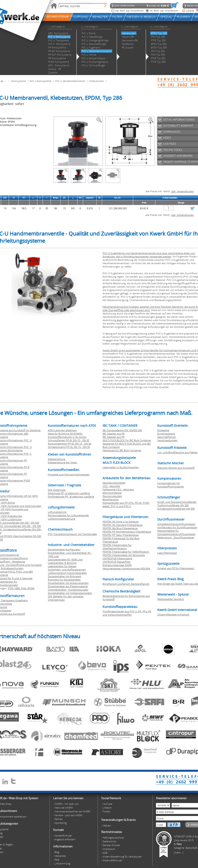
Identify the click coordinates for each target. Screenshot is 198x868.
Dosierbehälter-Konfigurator (64, 549)
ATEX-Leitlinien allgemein (62, 430)
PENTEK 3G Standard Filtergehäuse (123, 525)
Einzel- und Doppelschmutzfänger (177, 502)
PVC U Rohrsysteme (41, 81)
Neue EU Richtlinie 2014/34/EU (65, 434)
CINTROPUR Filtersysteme (117, 558)
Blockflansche (111, 499)
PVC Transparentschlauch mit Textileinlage (72, 534)
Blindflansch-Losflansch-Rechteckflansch (126, 584)
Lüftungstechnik (57, 512)
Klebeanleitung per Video (62, 462)
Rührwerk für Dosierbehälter (64, 580)
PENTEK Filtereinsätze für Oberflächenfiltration (117, 547)
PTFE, (11, 588)
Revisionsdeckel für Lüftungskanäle (68, 515)
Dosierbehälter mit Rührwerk (64, 576)
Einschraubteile (166, 434)
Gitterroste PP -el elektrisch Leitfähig (69, 493)
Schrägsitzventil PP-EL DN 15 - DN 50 (69, 447)
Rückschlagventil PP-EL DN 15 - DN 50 (70, 444)
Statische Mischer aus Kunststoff (176, 468)
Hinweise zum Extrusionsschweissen (69, 474)
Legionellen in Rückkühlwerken (121, 467)
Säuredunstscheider (114, 483)
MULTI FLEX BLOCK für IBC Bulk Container (127, 440)
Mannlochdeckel (112, 493)
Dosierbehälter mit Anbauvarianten (68, 583)
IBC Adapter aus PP (114, 437)
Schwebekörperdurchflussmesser (176, 524)
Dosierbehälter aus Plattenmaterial (68, 586)
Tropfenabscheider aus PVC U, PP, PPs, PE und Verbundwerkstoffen (127, 613)
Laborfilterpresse (167, 553)
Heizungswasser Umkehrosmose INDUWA (126, 568)
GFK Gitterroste (57, 490)
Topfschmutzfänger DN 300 (173, 505)
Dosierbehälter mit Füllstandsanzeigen (70, 593)
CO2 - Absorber (111, 486)
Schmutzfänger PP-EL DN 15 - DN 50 (68, 440)
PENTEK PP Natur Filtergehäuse (121, 535)
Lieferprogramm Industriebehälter (67, 573)
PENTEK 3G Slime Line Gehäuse (121, 522)
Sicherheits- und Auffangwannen (67, 570)
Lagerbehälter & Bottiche (62, 563)
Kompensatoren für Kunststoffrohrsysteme (171, 485)
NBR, (18, 588)
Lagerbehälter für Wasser (62, 566)
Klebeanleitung (57, 459)
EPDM (31, 588)
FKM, (24, 588)
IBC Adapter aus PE (114, 434)
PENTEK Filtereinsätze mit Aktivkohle (124, 555)
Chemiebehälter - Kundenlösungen (68, 590)
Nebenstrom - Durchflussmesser (176, 537)
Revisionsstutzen (112, 496)
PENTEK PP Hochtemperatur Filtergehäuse (127, 532)
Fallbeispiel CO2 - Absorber (118, 489)
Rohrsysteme (19, 81)
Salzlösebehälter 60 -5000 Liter (65, 559)
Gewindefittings (166, 437)
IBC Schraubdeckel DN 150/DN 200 (122, 430)
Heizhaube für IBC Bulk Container (122, 450)
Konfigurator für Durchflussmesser (177, 527)
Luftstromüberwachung (61, 519)
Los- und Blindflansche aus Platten (177, 452)
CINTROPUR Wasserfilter (117, 562)
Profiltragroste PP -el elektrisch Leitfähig (71, 497)
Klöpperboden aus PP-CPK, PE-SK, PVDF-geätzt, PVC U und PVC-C (126, 504)
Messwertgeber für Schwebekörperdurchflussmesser (176, 532)
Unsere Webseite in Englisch (173, 614)
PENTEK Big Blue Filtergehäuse (120, 528)
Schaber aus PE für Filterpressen (176, 568)
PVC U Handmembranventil (70, 81)
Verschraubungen (167, 440)
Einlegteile (163, 430)
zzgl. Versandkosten (183, 191)
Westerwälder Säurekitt (171, 599)
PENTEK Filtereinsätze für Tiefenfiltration (126, 552)
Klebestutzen (97, 81)
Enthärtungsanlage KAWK (117, 565)
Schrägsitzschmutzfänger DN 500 (176, 509)
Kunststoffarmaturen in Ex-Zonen (67, 437)
